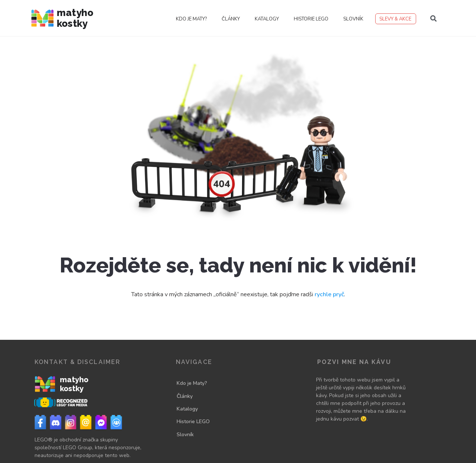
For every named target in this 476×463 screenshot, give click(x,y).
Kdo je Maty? (191, 19)
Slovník (353, 19)
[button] (434, 19)
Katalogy (267, 19)
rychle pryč (329, 294)
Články (231, 19)
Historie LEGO (311, 19)
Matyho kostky (75, 18)
